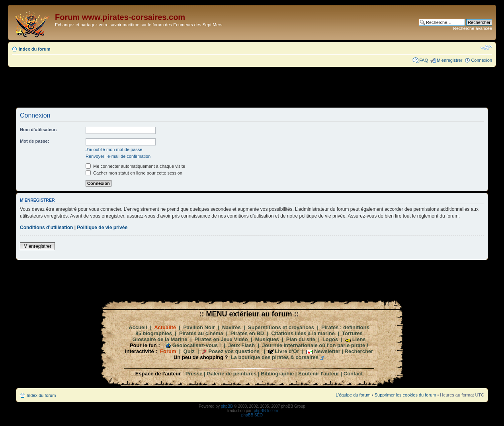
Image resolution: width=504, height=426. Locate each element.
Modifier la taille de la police (486, 47)
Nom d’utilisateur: (39, 130)
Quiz (189, 351)
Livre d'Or (287, 351)
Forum (168, 351)
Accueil (138, 327)
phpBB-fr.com (266, 411)
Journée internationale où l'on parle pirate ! (315, 345)
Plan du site (301, 339)
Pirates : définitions (345, 327)
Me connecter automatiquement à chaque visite (135, 166)
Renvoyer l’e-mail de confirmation (118, 156)
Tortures (352, 333)
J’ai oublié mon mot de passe (114, 149)
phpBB (227, 406)
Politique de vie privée (102, 228)
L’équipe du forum (353, 395)
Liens (359, 339)
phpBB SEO (252, 415)
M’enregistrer (449, 60)
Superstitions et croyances (281, 327)
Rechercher (359, 351)
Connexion (482, 60)
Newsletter (327, 351)
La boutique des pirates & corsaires (275, 357)
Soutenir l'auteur (319, 374)
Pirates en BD (247, 333)
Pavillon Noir (199, 327)
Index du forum (34, 49)
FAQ (424, 60)
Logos (330, 339)
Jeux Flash (241, 345)
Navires (231, 327)
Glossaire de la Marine (160, 339)
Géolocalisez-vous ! (197, 345)
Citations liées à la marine (303, 333)
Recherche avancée (473, 28)
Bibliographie (277, 374)
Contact (353, 374)
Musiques (267, 339)
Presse (194, 374)
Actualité (165, 327)
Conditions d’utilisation (46, 228)
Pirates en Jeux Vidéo (221, 339)
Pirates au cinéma (201, 333)
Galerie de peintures (231, 374)
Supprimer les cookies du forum (405, 395)
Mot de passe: (34, 141)
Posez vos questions (234, 351)
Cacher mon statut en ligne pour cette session (134, 173)
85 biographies (154, 333)
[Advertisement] (252, 87)
